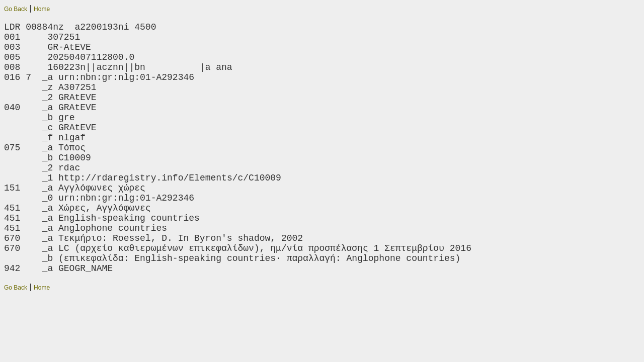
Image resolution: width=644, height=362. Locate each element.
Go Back (16, 9)
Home (42, 9)
